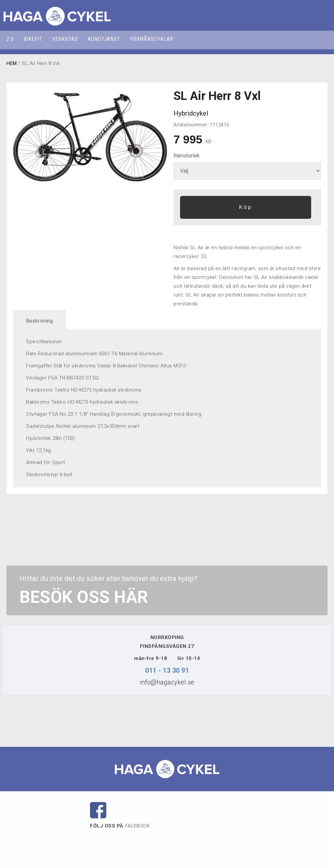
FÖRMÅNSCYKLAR (152, 39)
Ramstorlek (187, 156)
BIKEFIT (33, 39)
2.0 (10, 39)
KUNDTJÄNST (104, 39)
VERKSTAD (65, 39)
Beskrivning (39, 321)
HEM (12, 63)
